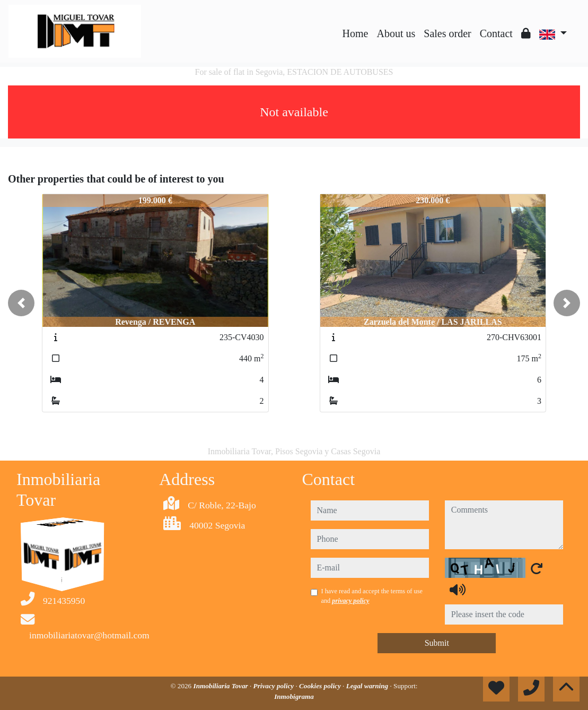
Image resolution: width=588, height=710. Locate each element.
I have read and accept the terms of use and (372, 596)
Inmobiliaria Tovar (222, 686)
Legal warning (368, 686)
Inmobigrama (294, 696)
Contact (496, 33)
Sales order (447, 33)
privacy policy (350, 601)
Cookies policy (321, 686)
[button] (21, 303)
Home (356, 33)
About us (396, 33)
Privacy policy (275, 686)
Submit (437, 643)
